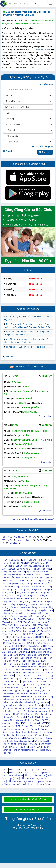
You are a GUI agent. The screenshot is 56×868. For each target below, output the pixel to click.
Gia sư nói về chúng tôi (28, 810)
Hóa (25, 566)
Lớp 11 (27, 772)
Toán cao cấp (14, 560)
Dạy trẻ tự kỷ (43, 747)
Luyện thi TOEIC (10, 601)
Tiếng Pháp (46, 631)
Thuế (12, 720)
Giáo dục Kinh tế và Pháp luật (30, 720)
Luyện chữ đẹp (9, 572)
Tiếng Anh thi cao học (36, 587)
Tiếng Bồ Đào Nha (43, 741)
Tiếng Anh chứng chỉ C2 (27, 595)
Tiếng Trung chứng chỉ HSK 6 (39, 610)
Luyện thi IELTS (25, 598)
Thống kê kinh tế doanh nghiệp (31, 711)
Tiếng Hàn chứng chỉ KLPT (24, 667)
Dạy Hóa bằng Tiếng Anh (28, 569)
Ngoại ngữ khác (34, 735)
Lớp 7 (46, 769)
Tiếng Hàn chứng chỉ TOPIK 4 (29, 670)
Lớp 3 (19, 769)
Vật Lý (19, 566)
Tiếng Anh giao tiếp (16, 584)
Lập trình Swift (29, 685)
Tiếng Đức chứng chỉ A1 (19, 649)
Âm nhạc (16, 578)
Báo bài (21, 572)
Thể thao (23, 705)
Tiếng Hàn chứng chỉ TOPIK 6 (35, 673)
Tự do (10, 775)
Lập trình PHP (21, 679)
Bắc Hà (6, 537)
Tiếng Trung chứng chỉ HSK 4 (33, 607)
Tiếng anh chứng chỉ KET (34, 723)
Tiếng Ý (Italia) (9, 744)
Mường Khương (25, 540)
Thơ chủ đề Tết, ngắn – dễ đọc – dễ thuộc (25, 347)
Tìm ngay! (45, 152)
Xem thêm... (11, 357)
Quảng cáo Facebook (34, 738)
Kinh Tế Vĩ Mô (35, 705)
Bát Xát (44, 537)
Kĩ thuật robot (27, 714)
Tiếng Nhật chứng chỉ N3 (28, 628)
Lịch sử (45, 575)
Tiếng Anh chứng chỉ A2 (31, 590)
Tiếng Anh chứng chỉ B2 (27, 593)
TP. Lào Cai (8, 540)
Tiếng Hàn (7, 658)
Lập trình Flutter (23, 699)
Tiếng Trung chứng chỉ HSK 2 (23, 604)
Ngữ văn (11, 569)
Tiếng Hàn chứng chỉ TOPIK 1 (27, 658)
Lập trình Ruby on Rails (26, 693)
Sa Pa (40, 540)
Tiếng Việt (46, 569)
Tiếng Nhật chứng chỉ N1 (25, 625)
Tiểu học (28, 775)
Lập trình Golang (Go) (36, 690)
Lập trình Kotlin (12, 688)
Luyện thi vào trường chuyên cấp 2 (31, 778)
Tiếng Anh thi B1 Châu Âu (38, 584)
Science (25, 726)
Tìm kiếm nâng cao (42, 146)
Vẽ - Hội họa (36, 578)
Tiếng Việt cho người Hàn (14, 575)
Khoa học (19, 702)
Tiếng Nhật (7, 625)
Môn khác (7, 753)
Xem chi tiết (45, 416)
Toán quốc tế (8, 566)
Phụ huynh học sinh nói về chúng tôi (28, 799)
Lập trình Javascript (11, 685)
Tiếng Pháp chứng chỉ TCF (34, 646)
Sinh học (6, 578)
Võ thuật (25, 578)
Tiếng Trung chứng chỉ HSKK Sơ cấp (19, 613)
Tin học (34, 726)
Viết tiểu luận (22, 747)
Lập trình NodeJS (44, 682)
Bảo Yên (33, 537)
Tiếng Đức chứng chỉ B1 (18, 652)
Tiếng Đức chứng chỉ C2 (38, 655)
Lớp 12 (35, 772)
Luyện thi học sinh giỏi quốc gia (36, 784)
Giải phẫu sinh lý (18, 717)
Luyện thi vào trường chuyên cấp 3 (18, 781)
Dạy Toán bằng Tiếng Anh (34, 560)
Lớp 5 (32, 769)
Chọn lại (8, 151)
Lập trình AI (19, 690)
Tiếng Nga (21, 735)
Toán (5, 560)
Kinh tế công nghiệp (36, 708)
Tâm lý (32, 747)
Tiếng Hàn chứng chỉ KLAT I (34, 661)
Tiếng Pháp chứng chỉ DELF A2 (30, 637)
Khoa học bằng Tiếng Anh (37, 702)
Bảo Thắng (19, 537)
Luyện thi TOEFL (41, 598)
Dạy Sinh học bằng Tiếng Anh (31, 581)
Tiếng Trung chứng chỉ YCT (36, 622)
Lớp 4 (25, 769)
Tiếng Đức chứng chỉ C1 (14, 655)
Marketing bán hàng (24, 741)
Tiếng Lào (33, 744)
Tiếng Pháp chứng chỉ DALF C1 (21, 643)
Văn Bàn (14, 543)
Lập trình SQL (28, 682)
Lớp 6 (39, 769)
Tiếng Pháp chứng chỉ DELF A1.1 (18, 634)
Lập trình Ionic (38, 699)
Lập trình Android (29, 688)
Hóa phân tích (41, 714)
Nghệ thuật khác (10, 705)
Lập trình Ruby (36, 679)
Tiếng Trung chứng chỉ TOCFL (32, 619)
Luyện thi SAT (33, 563)
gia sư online (44, 49)
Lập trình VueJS (41, 696)
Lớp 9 (12, 772)
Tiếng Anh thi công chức (13, 587)
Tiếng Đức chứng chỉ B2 (41, 652)
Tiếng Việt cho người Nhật (38, 572)
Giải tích (44, 563)
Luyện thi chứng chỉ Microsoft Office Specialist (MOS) (27, 750)
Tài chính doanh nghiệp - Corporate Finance (28, 729)
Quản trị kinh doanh (16, 708)
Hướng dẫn (47, 84)
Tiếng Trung (25, 601)
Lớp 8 (5, 772)
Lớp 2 (12, 769)
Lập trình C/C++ (41, 676)
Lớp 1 (5, 769)
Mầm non (18, 775)
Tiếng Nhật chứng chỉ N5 (28, 631)
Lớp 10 (19, 772)
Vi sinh (30, 717)
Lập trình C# (14, 682)
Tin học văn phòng (24, 676)
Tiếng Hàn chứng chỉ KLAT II (16, 664)
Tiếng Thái (22, 744)
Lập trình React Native (22, 696)
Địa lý (43, 732)
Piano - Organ (34, 575)
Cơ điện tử (14, 714)
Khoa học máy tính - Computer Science (20, 732)
